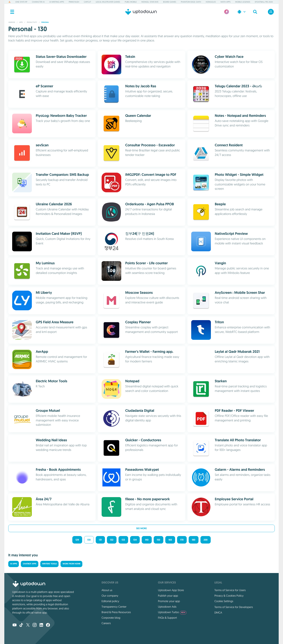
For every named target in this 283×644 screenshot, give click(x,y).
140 (147, 540)
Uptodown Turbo (172, 612)
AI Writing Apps (57, 2)
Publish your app (168, 596)
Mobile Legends (243, 2)
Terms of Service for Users (230, 590)
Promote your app (169, 601)
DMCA (218, 613)
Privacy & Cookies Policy (229, 596)
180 (194, 540)
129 (77, 540)
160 (170, 540)
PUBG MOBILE (131, 2)
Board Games (170, 2)
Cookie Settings (224, 601)
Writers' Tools (50, 564)
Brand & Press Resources (116, 612)
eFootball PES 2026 (264, 2)
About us (107, 590)
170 (182, 540)
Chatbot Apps (29, 564)
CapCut (87, 2)
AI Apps (14, 564)
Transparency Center (114, 607)
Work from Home (71, 564)
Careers (106, 623)
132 (112, 540)
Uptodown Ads (167, 607)
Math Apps (225, 2)
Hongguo (211, 2)
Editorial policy (110, 601)
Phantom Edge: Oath (191, 2)
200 (206, 540)
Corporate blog (111, 618)
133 (123, 540)
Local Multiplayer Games (108, 2)
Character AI (38, 2)
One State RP (21, 2)
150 (158, 540)
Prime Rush (74, 2)
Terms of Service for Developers (234, 607)
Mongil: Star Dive (150, 2)
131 (100, 540)
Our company (110, 596)
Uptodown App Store (171, 590)
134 (135, 540)
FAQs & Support (167, 618)
